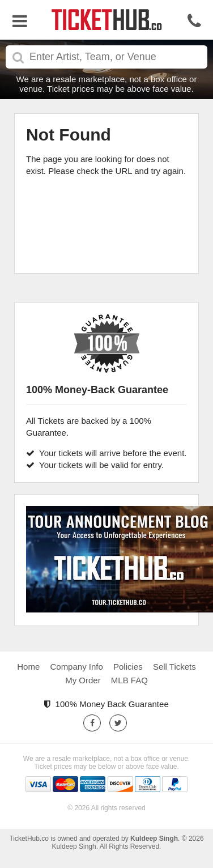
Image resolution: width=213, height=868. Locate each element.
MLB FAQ (129, 680)
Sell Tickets (174, 667)
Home (28, 667)
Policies (128, 667)
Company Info (76, 667)
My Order (83, 680)
